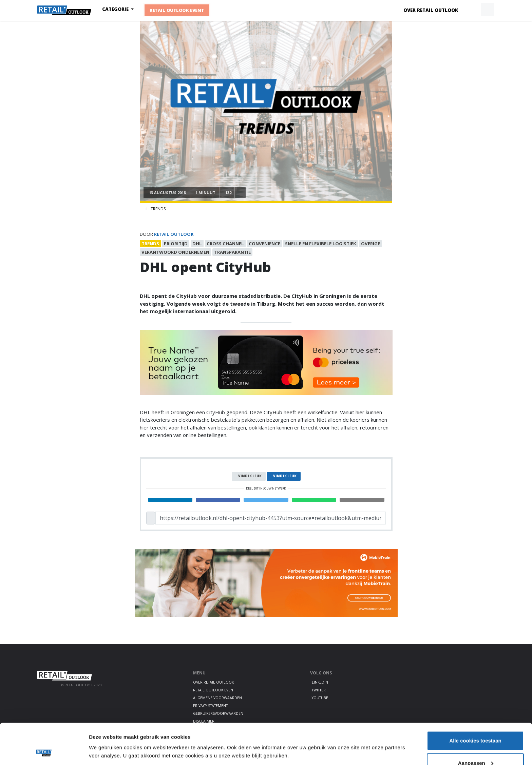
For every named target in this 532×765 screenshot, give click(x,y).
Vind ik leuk (250, 476)
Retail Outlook (174, 234)
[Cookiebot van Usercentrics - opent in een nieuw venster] (44, 752)
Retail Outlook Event (177, 11)
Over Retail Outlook (431, 10)
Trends (158, 209)
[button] (472, 9)
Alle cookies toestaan (475, 702)
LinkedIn (320, 682)
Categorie (116, 9)
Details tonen (105, 736)
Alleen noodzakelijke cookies (475, 747)
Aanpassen (476, 725)
